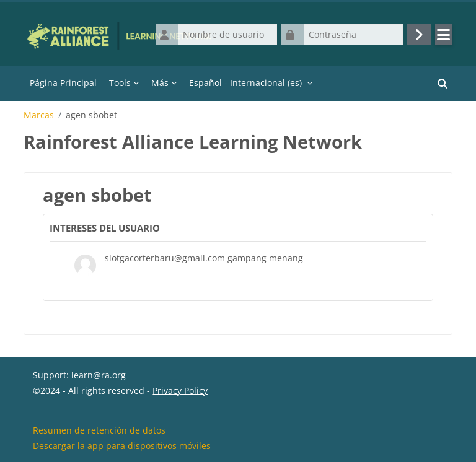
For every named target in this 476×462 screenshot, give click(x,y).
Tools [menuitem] (120, 83)
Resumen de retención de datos (99, 430)
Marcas (39, 115)
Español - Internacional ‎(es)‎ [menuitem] (245, 83)
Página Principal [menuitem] (63, 83)
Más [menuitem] (160, 83)
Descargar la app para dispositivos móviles (122, 446)
